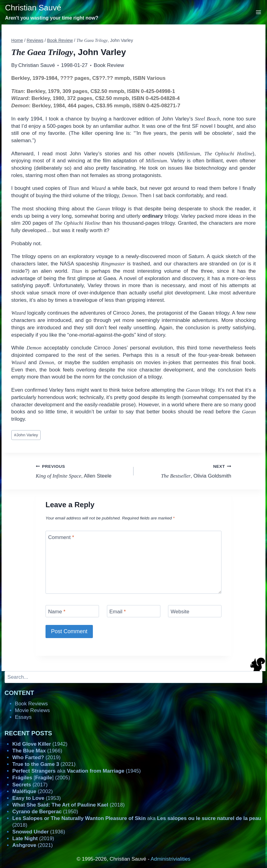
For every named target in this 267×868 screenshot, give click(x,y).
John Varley (26, 435)
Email (118, 612)
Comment (61, 537)
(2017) (30, 785)
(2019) (36, 757)
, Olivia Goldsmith (185, 471)
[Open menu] (259, 12)
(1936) (39, 832)
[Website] (195, 611)
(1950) (45, 812)
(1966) (37, 751)
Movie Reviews (32, 710)
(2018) (68, 805)
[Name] (72, 611)
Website (180, 612)
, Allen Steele (82, 471)
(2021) (44, 764)
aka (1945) (76, 771)
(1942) (40, 744)
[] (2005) (41, 778)
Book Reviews (31, 704)
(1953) (37, 798)
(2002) (32, 791)
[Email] (134, 611)
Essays (23, 717)
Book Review (109, 65)
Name (57, 612)
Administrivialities (170, 859)
